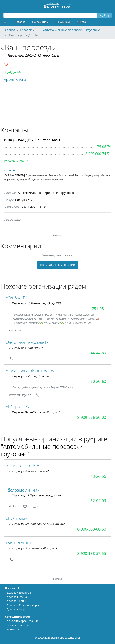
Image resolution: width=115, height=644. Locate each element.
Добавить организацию (23, 621)
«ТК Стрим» (16, 518)
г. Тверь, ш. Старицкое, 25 (26, 348)
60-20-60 (98, 381)
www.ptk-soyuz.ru (21, 395)
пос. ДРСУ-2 (24, 200)
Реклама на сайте (18, 625)
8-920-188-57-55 (92, 553)
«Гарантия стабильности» (30, 371)
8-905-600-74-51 (98, 154)
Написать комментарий (57, 265)
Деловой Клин (16, 601)
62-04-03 (98, 501)
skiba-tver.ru (17, 330)
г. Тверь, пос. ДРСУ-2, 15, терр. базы (32, 55)
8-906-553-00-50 (92, 529)
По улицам (63, 22)
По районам (40, 22)
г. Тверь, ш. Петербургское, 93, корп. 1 (34, 412)
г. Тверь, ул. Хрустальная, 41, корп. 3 (33, 548)
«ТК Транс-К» (18, 407)
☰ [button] (5, 22)
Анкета (81, 22)
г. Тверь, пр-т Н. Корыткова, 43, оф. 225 (35, 303)
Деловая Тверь (17, 609)
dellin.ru (14, 506)
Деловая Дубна (17, 597)
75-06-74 (12, 72)
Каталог (20, 22)
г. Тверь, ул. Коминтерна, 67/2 (29, 471)
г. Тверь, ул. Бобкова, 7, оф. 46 (29, 376)
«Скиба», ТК (16, 298)
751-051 (99, 309)
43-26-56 (98, 476)
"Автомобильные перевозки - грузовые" (44, 450)
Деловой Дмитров (19, 592)
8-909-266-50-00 (92, 417)
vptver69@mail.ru (17, 161)
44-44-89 (98, 353)
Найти (104, 15)
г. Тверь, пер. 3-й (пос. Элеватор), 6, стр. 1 (36, 495)
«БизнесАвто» (19, 543)
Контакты (13, 629)
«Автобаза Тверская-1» (27, 342)
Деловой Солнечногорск (23, 605)
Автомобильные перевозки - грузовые (46, 193)
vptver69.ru (15, 79)
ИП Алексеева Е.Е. (23, 466)
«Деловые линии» (22, 490)
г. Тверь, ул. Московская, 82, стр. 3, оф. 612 (37, 524)
